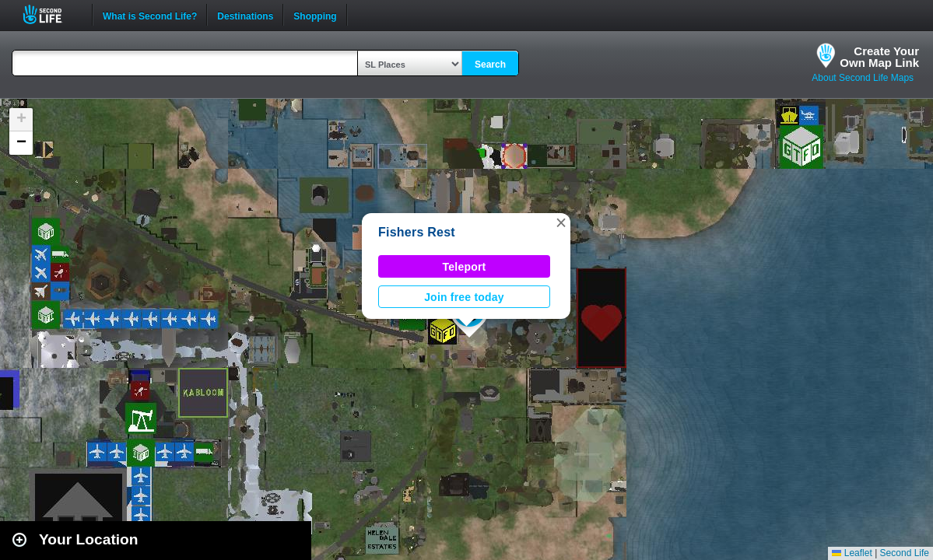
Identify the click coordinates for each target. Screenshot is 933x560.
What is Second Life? (150, 15)
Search (490, 65)
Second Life (51, 14)
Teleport (465, 267)
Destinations (245, 15)
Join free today (464, 297)
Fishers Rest (417, 232)
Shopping (315, 15)
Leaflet (852, 553)
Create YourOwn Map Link (879, 57)
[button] (561, 222)
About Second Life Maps (863, 78)
